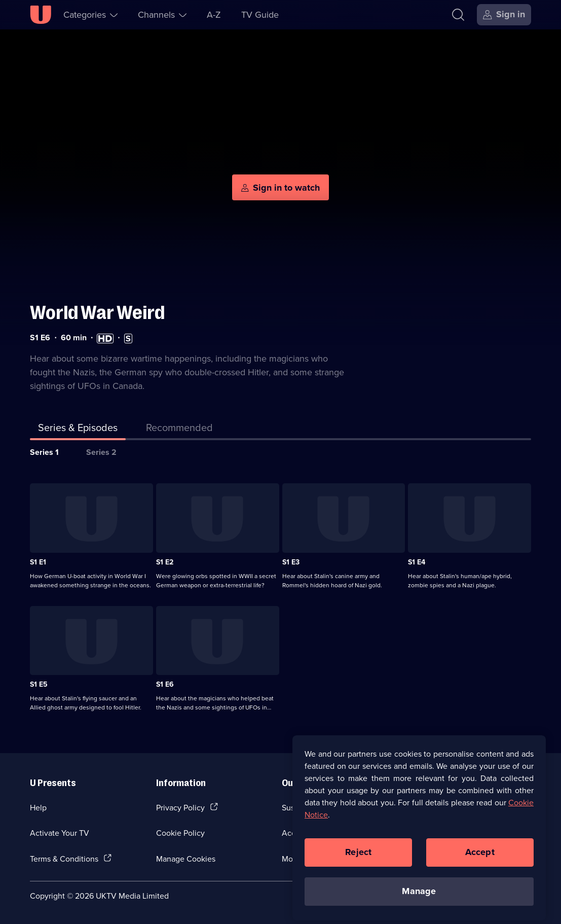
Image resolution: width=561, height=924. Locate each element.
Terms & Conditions (64, 859)
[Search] (460, 15)
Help (38, 807)
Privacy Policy (180, 807)
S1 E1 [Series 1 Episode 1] (38, 562)
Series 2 (101, 452)
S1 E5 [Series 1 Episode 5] (39, 684)
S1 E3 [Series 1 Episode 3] (291, 562)
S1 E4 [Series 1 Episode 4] (417, 562)
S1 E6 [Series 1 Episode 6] (165, 684)
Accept (480, 858)
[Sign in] (504, 15)
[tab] (179, 430)
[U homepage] (41, 15)
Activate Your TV (60, 833)
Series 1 (44, 452)
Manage (419, 897)
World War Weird (97, 313)
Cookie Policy (180, 833)
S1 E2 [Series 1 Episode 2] (165, 562)
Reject (358, 858)
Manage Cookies (186, 859)
